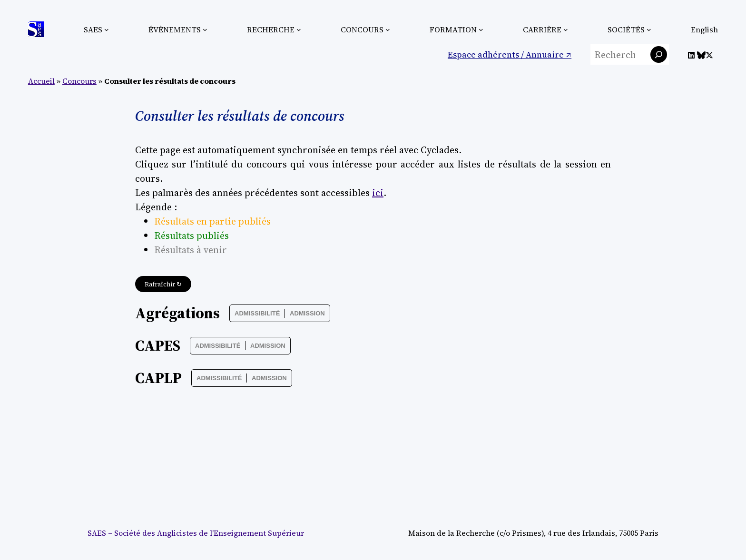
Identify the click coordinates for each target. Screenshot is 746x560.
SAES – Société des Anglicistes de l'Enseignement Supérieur (196, 533)
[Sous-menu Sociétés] (649, 29)
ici (378, 193)
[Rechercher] (659, 54)
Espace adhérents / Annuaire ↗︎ (510, 54)
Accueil (41, 81)
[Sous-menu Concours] (388, 29)
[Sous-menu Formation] (481, 29)
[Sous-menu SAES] (107, 29)
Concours (79, 81)
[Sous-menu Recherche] (299, 29)
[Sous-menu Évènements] (205, 29)
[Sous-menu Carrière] (566, 29)
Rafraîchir (163, 284)
